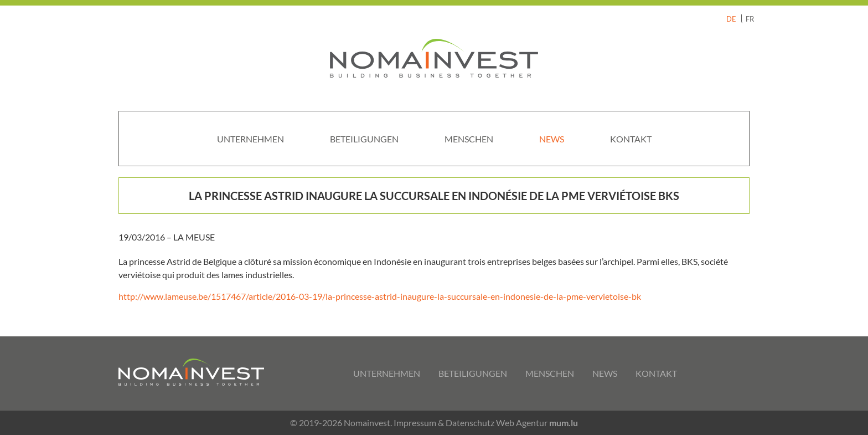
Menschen (469, 139)
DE (731, 19)
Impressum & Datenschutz (444, 423)
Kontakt (631, 139)
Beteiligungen (364, 139)
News (552, 139)
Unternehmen (250, 139)
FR (750, 19)
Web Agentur (522, 423)
